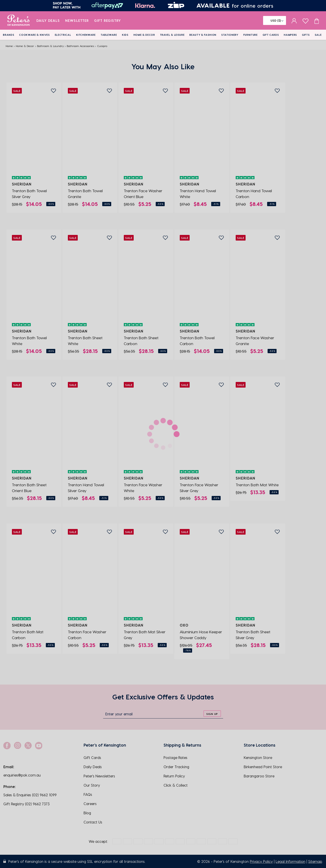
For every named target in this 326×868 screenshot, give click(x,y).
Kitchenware (86, 35)
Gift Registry (108, 20)
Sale (318, 35)
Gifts (306, 35)
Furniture (251, 35)
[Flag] (275, 20)
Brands (9, 35)
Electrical (63, 35)
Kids (125, 35)
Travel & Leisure (172, 35)
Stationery (230, 35)
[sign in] (294, 20)
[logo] (19, 20)
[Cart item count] (317, 20)
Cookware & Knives (34, 35)
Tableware (109, 35)
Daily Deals (48, 20)
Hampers (290, 35)
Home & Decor (144, 35)
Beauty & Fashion (203, 35)
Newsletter (77, 20)
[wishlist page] (305, 20)
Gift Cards (271, 35)
